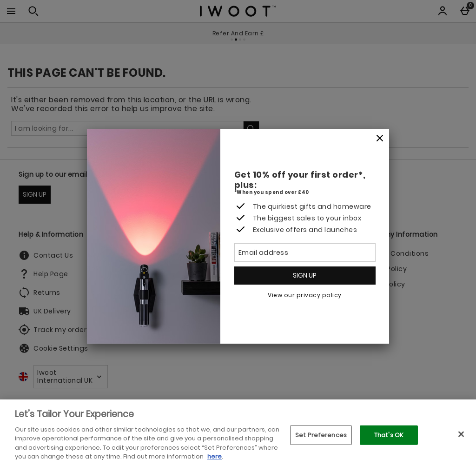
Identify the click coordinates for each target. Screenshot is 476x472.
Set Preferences (321, 435)
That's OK (389, 435)
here (215, 456)
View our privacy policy (305, 295)
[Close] (380, 139)
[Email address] (305, 253)
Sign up (305, 275)
